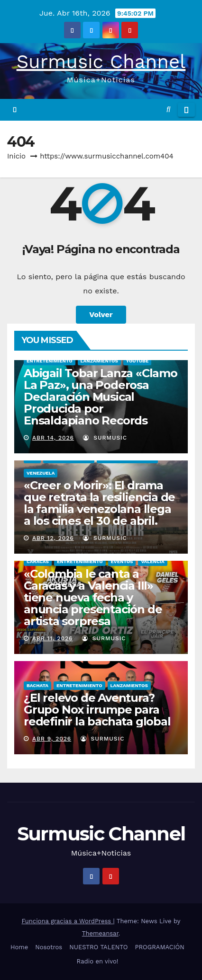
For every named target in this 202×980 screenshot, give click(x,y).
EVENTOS (122, 561)
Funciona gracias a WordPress (67, 921)
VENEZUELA (41, 473)
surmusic (105, 438)
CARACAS (38, 561)
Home (19, 947)
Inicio (16, 156)
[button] (168, 110)
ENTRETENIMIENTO (50, 361)
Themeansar (100, 933)
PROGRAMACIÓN (160, 947)
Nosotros (49, 947)
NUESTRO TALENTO (98, 947)
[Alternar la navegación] (186, 110)
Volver (101, 314)
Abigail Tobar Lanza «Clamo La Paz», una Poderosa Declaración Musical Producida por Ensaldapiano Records (101, 397)
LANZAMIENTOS (99, 361)
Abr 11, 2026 (52, 638)
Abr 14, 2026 (53, 438)
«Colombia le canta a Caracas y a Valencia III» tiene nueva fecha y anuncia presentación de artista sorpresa (93, 597)
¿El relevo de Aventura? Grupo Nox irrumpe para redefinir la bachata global (97, 710)
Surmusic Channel (101, 62)
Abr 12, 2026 (53, 538)
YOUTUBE (137, 361)
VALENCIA (152, 561)
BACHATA (37, 685)
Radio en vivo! (98, 961)
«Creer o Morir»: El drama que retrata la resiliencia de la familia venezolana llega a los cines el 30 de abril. (99, 503)
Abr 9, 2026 (52, 739)
